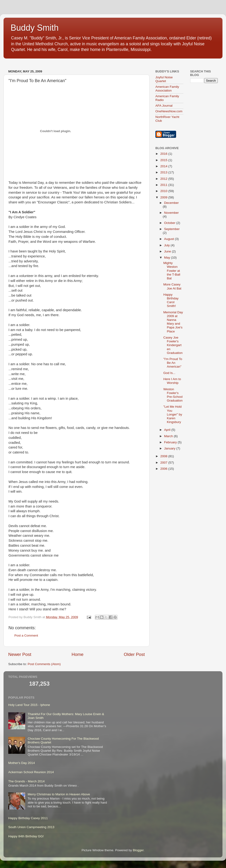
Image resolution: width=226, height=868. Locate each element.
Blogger (138, 850)
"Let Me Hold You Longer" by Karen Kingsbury (173, 414)
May (167, 258)
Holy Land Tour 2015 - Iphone (29, 705)
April (168, 430)
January (170, 448)
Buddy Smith (35, 28)
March (169, 436)
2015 (164, 160)
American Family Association (167, 89)
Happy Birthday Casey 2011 (28, 818)
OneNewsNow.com (169, 111)
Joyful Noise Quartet (164, 79)
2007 (164, 463)
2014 (164, 166)
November (171, 213)
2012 (164, 179)
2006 (164, 469)
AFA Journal (164, 106)
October (170, 223)
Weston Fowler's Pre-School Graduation (173, 395)
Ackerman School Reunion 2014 (31, 772)
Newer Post (20, 654)
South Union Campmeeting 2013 (31, 827)
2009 (164, 197)
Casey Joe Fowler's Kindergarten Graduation (173, 345)
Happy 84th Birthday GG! (26, 836)
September (172, 229)
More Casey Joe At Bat (172, 286)
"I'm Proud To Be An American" (173, 363)
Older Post (134, 654)
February (171, 442)
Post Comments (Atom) (44, 664)
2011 (164, 185)
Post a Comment (26, 635)
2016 (164, 154)
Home (77, 654)
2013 (164, 172)
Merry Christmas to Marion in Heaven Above (59, 794)
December (171, 203)
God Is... (169, 373)
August (169, 239)
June (168, 251)
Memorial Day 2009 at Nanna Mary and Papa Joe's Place (173, 322)
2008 (164, 456)
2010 (164, 191)
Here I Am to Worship (172, 381)
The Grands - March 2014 (26, 781)
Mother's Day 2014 (22, 763)
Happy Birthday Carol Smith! (171, 300)
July (167, 245)
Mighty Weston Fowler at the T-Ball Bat (172, 271)
